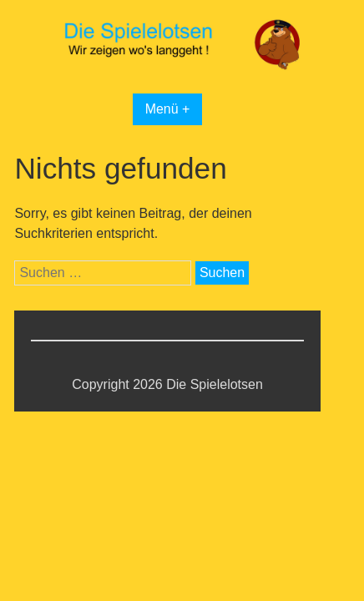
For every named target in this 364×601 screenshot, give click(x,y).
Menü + (168, 109)
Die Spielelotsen (215, 384)
